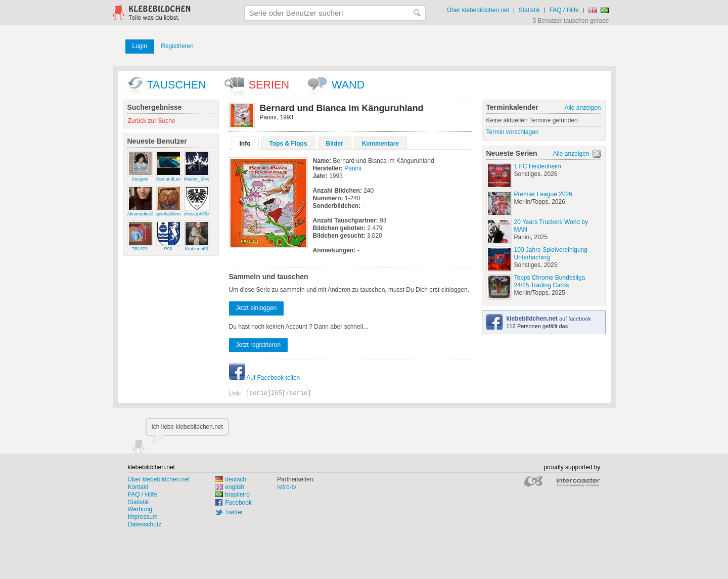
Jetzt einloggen (257, 308)
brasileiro (232, 495)
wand (348, 85)
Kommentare (380, 144)
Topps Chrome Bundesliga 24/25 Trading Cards (550, 281)
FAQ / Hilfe (564, 10)
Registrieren (177, 46)
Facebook (238, 503)
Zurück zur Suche (152, 121)
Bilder (335, 144)
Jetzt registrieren (259, 345)
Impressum (143, 517)
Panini (353, 168)
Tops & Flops (288, 144)
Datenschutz (145, 524)
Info (245, 144)
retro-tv (287, 487)
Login (140, 46)
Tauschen (177, 85)
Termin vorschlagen (513, 132)
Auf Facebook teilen (265, 378)
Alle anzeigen (582, 108)
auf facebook (549, 319)
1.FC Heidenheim (538, 166)
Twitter (234, 512)
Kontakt (138, 487)
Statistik (529, 10)
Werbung (140, 509)
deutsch (231, 479)
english (230, 487)
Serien (269, 85)
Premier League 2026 (543, 194)
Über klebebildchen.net (478, 10)
